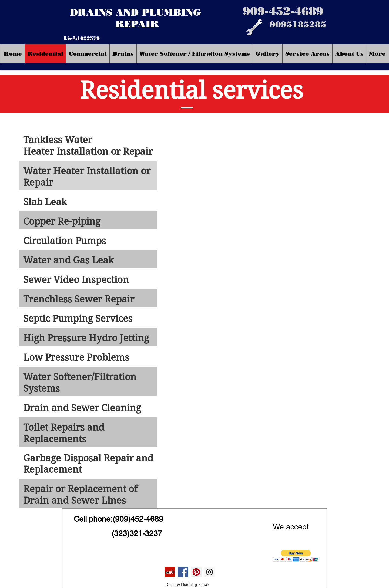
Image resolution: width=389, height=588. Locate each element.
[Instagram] (209, 572)
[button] (296, 556)
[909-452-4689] (283, 11)
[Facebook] (183, 572)
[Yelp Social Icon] (170, 572)
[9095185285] (298, 25)
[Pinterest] (196, 572)
